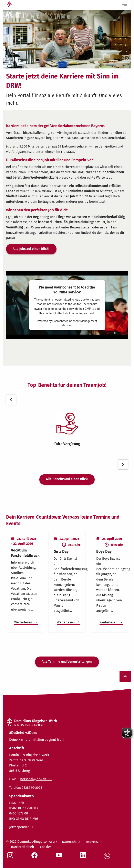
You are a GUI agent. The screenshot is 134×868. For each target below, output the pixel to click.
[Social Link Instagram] (11, 857)
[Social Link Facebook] (35, 857)
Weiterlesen (24, 622)
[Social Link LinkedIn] (84, 857)
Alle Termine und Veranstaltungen (67, 662)
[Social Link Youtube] (60, 857)
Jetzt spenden (19, 827)
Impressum (94, 842)
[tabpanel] (67, 429)
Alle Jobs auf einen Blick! (31, 249)
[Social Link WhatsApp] (108, 858)
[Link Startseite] (9, 5)
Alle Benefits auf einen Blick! (67, 479)
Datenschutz (71, 842)
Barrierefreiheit (23, 847)
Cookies (46, 847)
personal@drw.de (33, 779)
